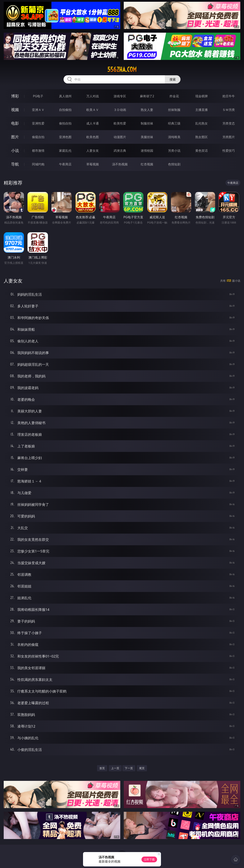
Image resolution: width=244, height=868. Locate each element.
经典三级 (174, 123)
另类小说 (174, 151)
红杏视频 (147, 164)
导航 (15, 164)
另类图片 (229, 137)
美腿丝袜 (147, 137)
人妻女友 (93, 151)
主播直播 (202, 110)
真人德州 (65, 96)
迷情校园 (147, 151)
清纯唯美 (174, 137)
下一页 (129, 768)
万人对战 (93, 96)
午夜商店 (65, 164)
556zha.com (122, 69)
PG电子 (38, 96)
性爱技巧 (229, 151)
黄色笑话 (202, 151)
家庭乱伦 (65, 151)
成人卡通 (93, 123)
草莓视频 (93, 164)
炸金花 (174, 96)
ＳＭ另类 (229, 110)
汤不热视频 (120, 164)
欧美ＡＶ (93, 110)
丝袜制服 (174, 110)
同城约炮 (38, 164)
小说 (15, 150)
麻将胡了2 (147, 96)
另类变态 (229, 123)
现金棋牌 (202, 96)
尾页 (142, 768)
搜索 (173, 79)
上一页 (115, 768)
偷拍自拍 (65, 123)
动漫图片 (120, 137)
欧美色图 (93, 137)
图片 (15, 137)
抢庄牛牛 (229, 96)
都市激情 (38, 151)
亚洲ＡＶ (38, 110)
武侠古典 (120, 151)
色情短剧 (174, 164)
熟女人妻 (147, 110)
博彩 (15, 96)
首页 (102, 768)
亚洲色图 (65, 137)
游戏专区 (120, 96)
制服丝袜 (147, 123)
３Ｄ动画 (120, 110)
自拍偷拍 (65, 110)
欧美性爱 (120, 123)
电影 (15, 123)
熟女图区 (202, 137)
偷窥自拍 (38, 137)
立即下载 (149, 859)
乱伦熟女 (202, 123)
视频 (15, 110)
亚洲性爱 (38, 123)
